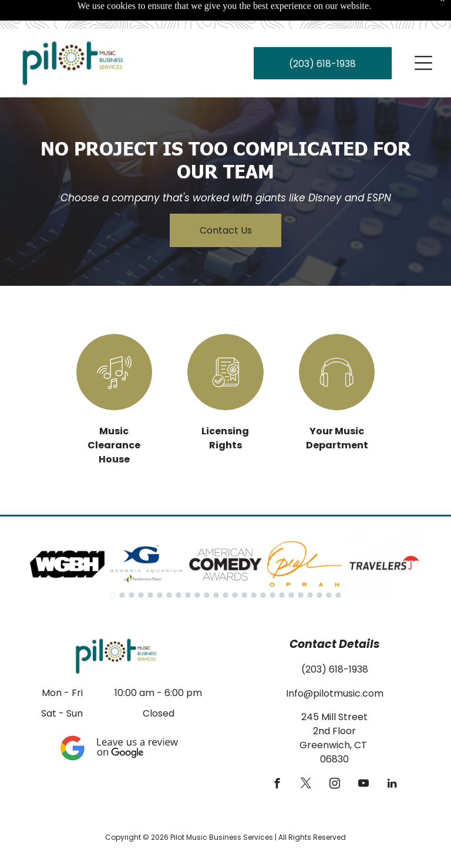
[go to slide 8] (179, 566)
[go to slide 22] (310, 566)
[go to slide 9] (188, 566)
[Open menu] (423, 34)
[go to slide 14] (235, 566)
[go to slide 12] (216, 566)
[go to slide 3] (132, 566)
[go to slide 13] (225, 566)
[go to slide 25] (338, 566)
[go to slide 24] (329, 566)
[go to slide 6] (160, 566)
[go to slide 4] (141, 566)
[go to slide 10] (197, 566)
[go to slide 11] (207, 566)
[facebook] (277, 756)
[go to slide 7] (169, 566)
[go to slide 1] (113, 566)
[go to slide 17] (263, 566)
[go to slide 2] (122, 566)
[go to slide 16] (254, 566)
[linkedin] (392, 756)
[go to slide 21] (301, 566)
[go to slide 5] (150, 566)
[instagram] (334, 756)
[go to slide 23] (319, 566)
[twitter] (306, 756)
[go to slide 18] (272, 566)
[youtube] (363, 756)
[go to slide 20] (291, 566)
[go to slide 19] (282, 566)
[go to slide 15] (244, 566)
